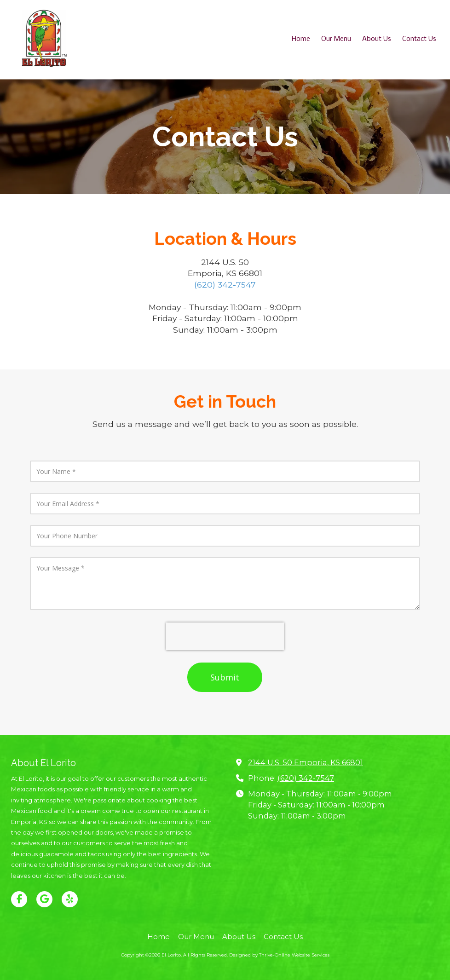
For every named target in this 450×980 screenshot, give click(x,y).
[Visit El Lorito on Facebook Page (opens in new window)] (19, 899)
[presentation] (225, 636)
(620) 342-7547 (225, 285)
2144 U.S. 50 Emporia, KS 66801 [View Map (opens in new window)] (306, 762)
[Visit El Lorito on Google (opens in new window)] (44, 899)
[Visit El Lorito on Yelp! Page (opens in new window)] (70, 899)
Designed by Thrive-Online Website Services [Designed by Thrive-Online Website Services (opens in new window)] (279, 955)
